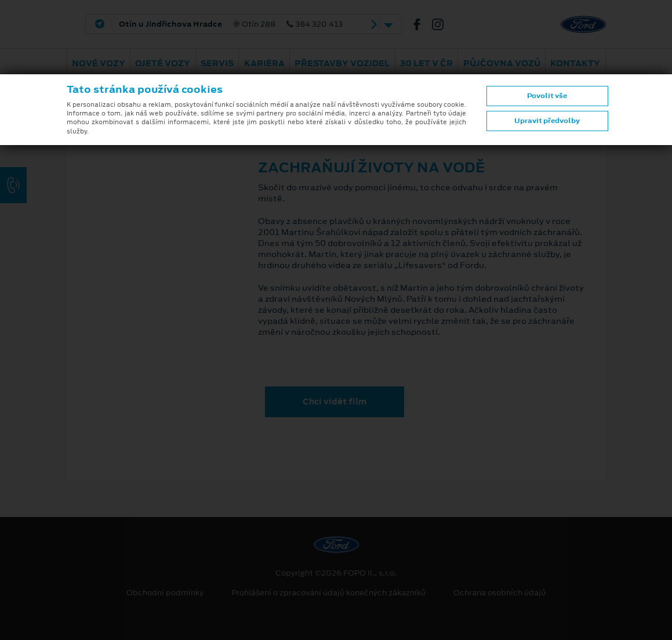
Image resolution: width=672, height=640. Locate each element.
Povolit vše (547, 96)
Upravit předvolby (547, 121)
